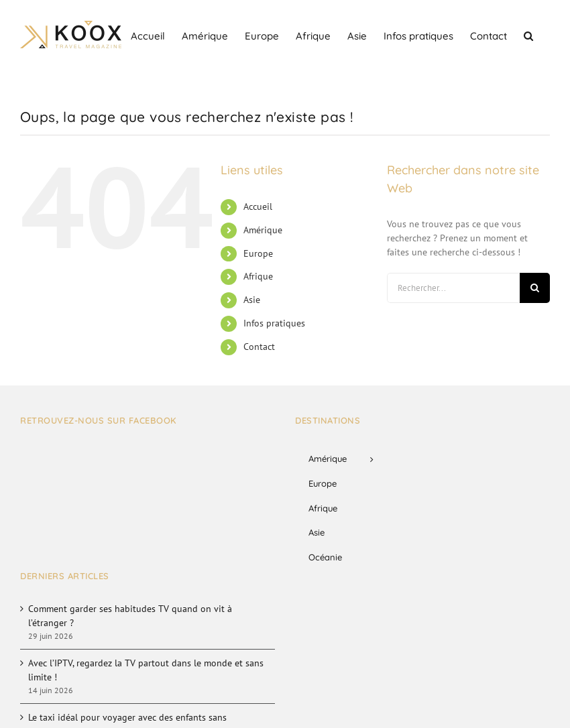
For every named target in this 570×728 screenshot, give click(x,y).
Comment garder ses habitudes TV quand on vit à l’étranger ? (130, 616)
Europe (258, 253)
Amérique (263, 230)
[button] (528, 35)
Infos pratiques (274, 323)
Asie (252, 300)
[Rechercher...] (453, 288)
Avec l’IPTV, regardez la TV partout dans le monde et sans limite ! (146, 670)
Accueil (258, 206)
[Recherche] (535, 288)
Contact (259, 347)
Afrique (258, 276)
